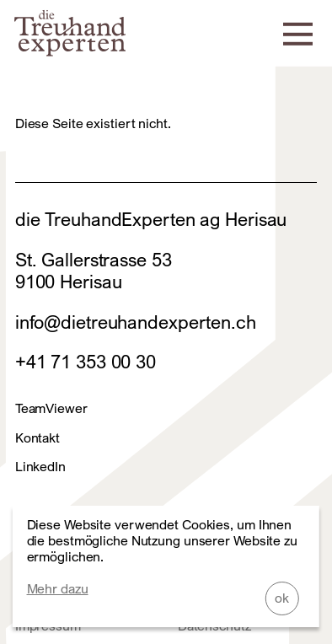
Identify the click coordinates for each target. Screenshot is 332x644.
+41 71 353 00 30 (86, 362)
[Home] (70, 50)
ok (282, 598)
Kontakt (37, 438)
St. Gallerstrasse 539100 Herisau (94, 271)
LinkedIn (40, 467)
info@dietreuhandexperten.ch (136, 322)
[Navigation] (298, 32)
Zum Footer (16, 16)
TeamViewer (51, 408)
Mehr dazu (58, 589)
